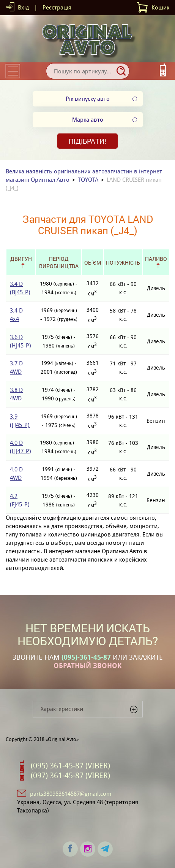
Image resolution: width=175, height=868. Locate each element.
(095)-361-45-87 (86, 657)
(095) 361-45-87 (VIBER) (70, 766)
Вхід (23, 7)
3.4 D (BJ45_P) (20, 288)
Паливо (156, 259)
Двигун (21, 259)
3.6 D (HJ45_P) (20, 341)
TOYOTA (88, 180)
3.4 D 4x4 (16, 315)
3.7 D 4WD (16, 367)
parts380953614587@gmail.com (71, 794)
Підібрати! (87, 141)
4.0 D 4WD (16, 474)
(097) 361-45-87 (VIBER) (70, 776)
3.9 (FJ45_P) (20, 421)
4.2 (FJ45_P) (20, 500)
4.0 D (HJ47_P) (20, 447)
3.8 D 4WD (16, 394)
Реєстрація (57, 7)
